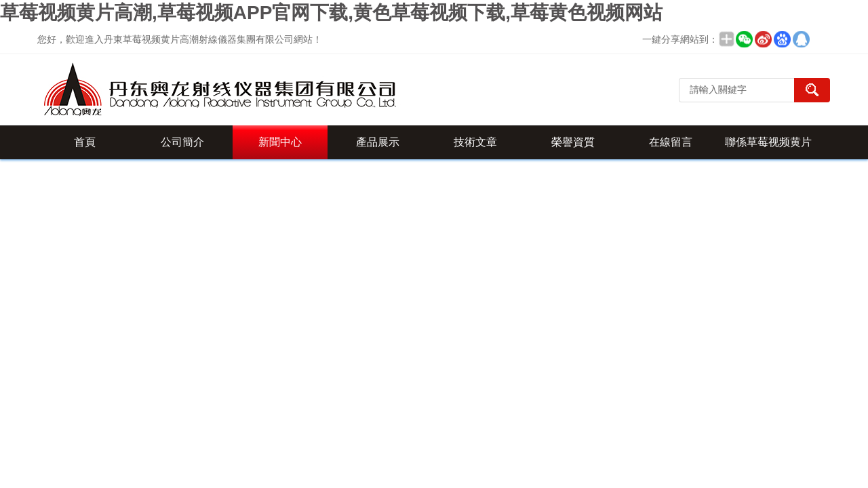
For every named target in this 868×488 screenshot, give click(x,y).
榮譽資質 (573, 142)
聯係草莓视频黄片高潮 (768, 148)
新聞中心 (280, 142)
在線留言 (671, 142)
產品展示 (378, 142)
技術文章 (475, 142)
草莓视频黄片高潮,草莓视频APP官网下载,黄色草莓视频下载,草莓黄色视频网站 (331, 13)
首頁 (85, 142)
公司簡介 (182, 142)
